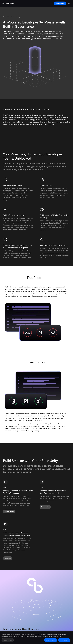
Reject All (64, 640)
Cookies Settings (8, 640)
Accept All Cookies (51, 640)
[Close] (70, 634)
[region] (36, 638)
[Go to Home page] (8, 3)
